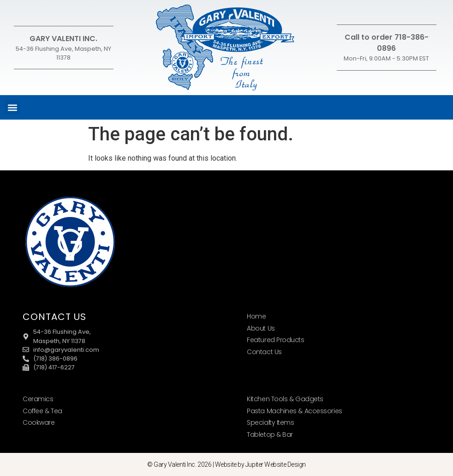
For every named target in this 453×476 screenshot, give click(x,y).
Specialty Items (270, 422)
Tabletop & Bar (270, 434)
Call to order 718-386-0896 (387, 43)
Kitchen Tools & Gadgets (285, 399)
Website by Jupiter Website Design (260, 464)
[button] (12, 107)
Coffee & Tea (42, 411)
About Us (261, 328)
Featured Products (275, 340)
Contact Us (264, 352)
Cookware (39, 422)
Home (256, 316)
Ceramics (38, 399)
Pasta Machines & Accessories (294, 411)
